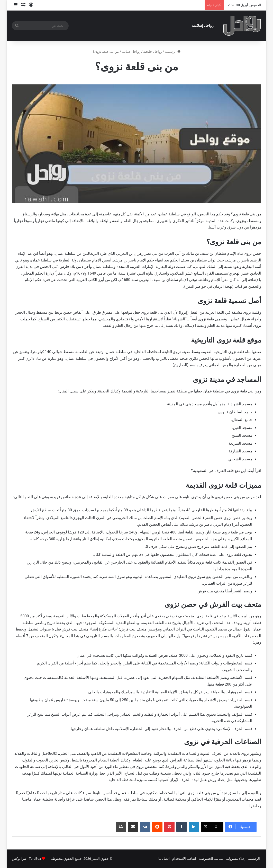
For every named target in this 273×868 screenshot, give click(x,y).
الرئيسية (173, 52)
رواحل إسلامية (203, 26)
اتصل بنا (164, 859)
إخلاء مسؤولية (236, 859)
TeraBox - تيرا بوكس (26, 859)
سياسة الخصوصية (211, 859)
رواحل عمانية (131, 52)
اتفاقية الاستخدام (184, 859)
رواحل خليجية (152, 52)
